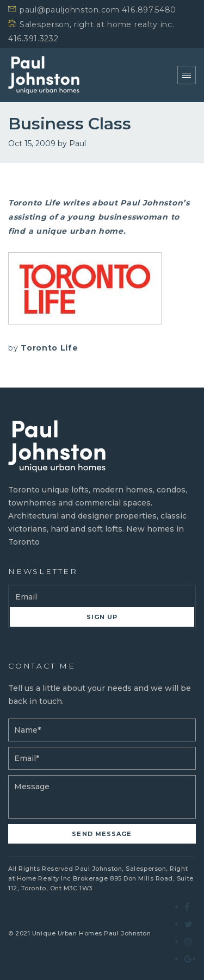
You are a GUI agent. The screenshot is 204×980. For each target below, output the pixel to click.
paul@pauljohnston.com (70, 10)
